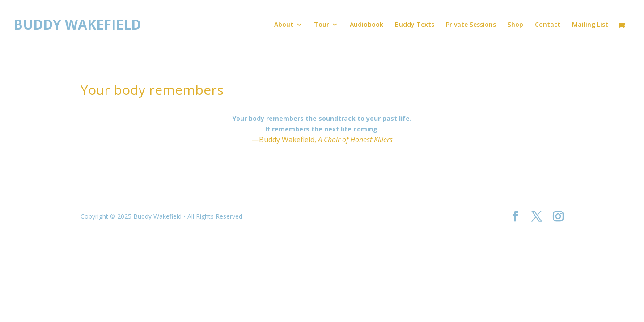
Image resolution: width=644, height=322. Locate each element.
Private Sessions (471, 25)
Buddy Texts (415, 25)
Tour (322, 25)
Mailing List (590, 25)
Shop (515, 25)
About (284, 25)
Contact (548, 25)
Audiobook (366, 25)
